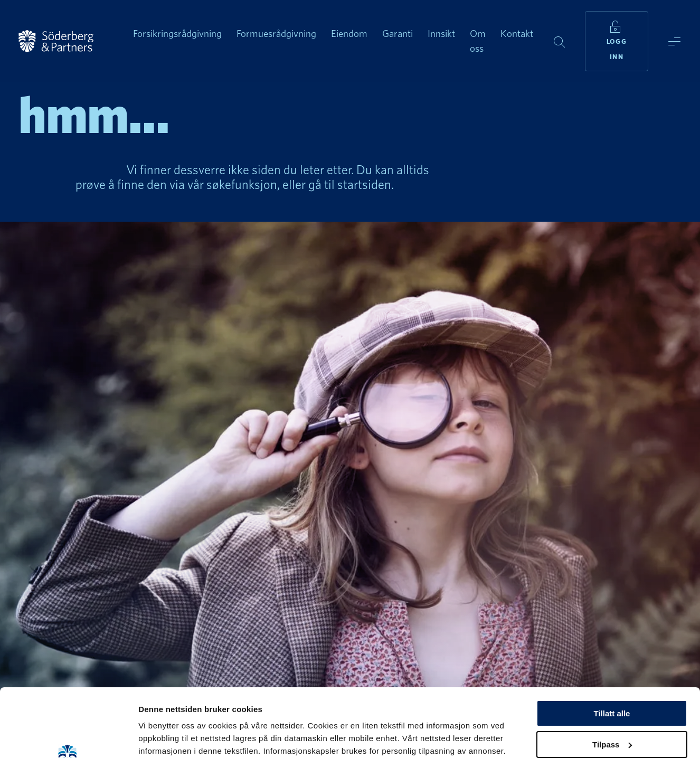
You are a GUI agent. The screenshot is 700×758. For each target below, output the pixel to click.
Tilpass (612, 676)
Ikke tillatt (612, 707)
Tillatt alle (612, 645)
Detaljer (153, 737)
